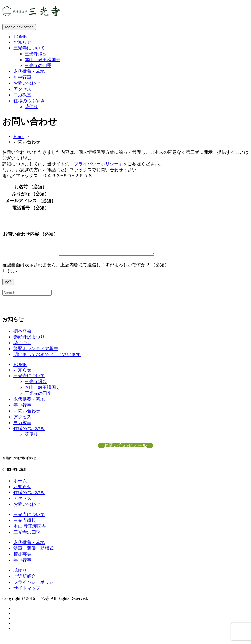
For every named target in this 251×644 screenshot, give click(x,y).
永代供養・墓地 (29, 71)
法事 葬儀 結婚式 (34, 557)
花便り (31, 107)
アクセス (22, 89)
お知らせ (22, 42)
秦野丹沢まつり (29, 345)
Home (19, 136)
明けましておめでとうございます (47, 363)
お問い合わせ (27, 83)
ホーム (20, 489)
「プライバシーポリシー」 (96, 164)
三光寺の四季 (38, 66)
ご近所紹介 (25, 585)
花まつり (22, 351)
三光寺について (29, 48)
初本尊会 (22, 339)
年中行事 (22, 77)
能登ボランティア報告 (36, 357)
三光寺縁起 (36, 54)
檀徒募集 (22, 563)
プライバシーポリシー (36, 590)
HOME (20, 37)
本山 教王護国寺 (43, 60)
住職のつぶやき (29, 101)
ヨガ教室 (22, 95)
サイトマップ (27, 596)
